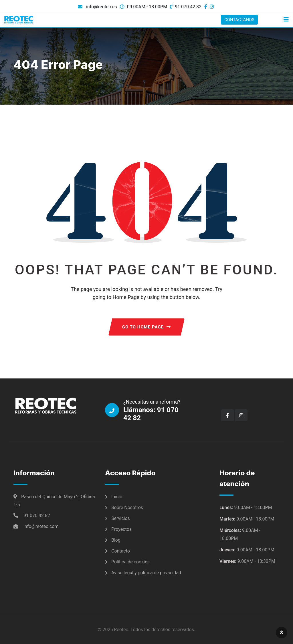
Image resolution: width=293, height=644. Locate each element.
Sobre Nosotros (127, 508)
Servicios (121, 519)
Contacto (121, 551)
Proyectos (121, 530)
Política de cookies (130, 562)
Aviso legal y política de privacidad (146, 573)
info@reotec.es (101, 7)
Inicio (117, 497)
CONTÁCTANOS (238, 20)
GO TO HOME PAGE (146, 327)
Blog (116, 540)
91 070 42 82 (188, 7)
